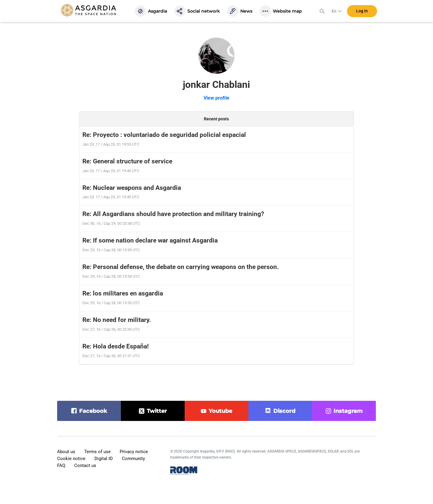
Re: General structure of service (127, 161)
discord (284, 411)
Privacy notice (134, 452)
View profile (216, 98)
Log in (362, 12)
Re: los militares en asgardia (123, 293)
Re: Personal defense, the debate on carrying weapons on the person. (181, 267)
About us (66, 452)
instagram (348, 411)
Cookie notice (71, 459)
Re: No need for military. (117, 320)
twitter (157, 411)
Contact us (85, 465)
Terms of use (97, 452)
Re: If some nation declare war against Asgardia (150, 240)
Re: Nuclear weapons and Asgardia (132, 188)
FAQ (61, 465)
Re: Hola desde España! (116, 346)
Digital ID (104, 459)
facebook (93, 411)
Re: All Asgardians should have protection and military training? (173, 214)
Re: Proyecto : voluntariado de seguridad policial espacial (164, 135)
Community (133, 459)
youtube (220, 411)
